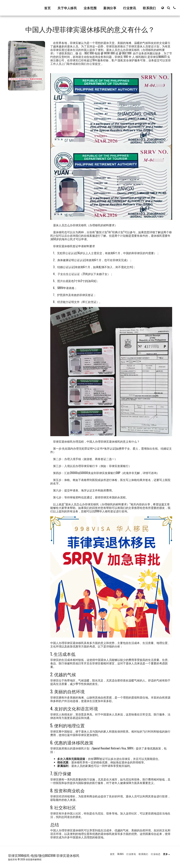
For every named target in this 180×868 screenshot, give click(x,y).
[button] (168, 8)
